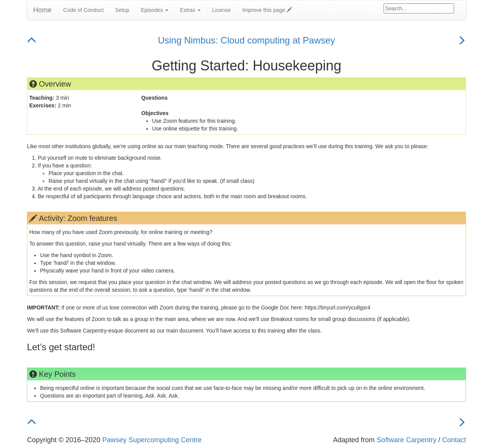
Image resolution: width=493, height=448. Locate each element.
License (221, 10)
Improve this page (267, 10)
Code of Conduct (83, 10)
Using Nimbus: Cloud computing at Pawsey (246, 40)
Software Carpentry (407, 440)
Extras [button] (190, 10)
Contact (454, 440)
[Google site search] (419, 8)
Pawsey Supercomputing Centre (152, 440)
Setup (122, 10)
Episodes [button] (155, 10)
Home (42, 10)
